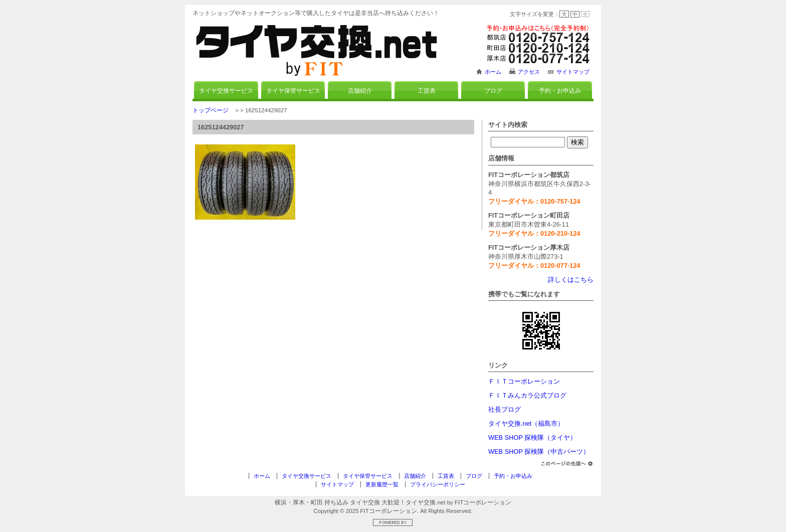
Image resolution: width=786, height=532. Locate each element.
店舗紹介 (360, 91)
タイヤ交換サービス (226, 91)
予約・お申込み (560, 91)
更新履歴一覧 (382, 484)
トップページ (211, 110)
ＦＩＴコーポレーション (524, 381)
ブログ (493, 91)
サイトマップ (573, 72)
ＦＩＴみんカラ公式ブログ (527, 395)
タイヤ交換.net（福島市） (526, 423)
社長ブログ (505, 409)
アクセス (529, 72)
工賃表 (427, 91)
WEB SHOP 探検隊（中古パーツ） (539, 452)
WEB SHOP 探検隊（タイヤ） (532, 437)
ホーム (493, 72)
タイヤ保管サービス (293, 91)
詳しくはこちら (571, 280)
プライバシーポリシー (438, 484)
